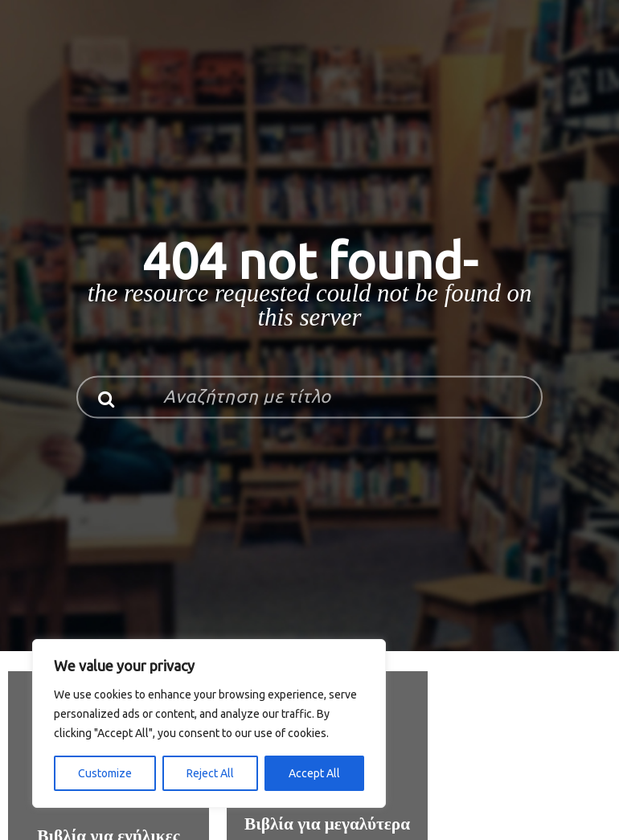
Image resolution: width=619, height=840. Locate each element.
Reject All (210, 773)
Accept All (314, 773)
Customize (105, 773)
